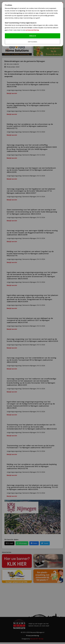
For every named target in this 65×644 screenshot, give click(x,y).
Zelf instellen (32, 42)
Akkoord (32, 36)
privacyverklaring (32, 30)
